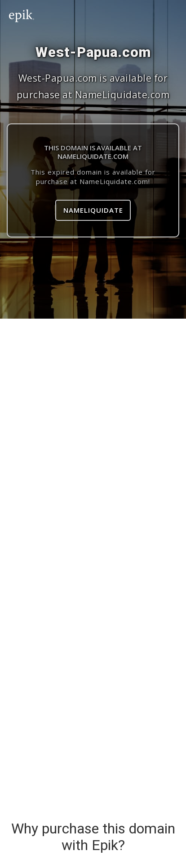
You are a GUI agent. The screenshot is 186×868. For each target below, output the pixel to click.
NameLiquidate (93, 210)
